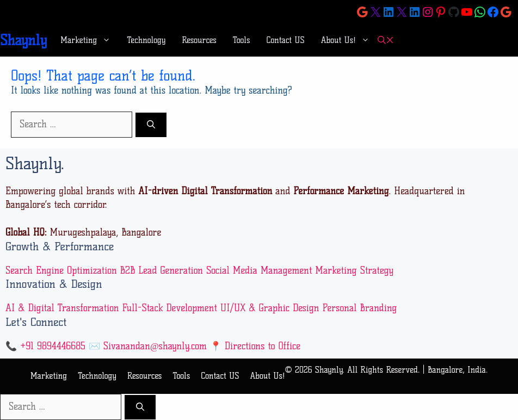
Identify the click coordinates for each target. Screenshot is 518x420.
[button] (386, 41)
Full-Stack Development (169, 308)
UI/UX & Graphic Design (270, 308)
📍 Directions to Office (255, 346)
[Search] (151, 125)
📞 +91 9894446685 (45, 346)
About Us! (349, 40)
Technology (146, 40)
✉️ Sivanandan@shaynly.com (148, 346)
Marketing (90, 40)
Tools (242, 40)
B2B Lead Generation (162, 270)
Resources (199, 40)
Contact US (286, 40)
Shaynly (23, 40)
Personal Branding (359, 308)
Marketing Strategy (354, 270)
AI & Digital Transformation (62, 308)
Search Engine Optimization (61, 270)
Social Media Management (259, 270)
